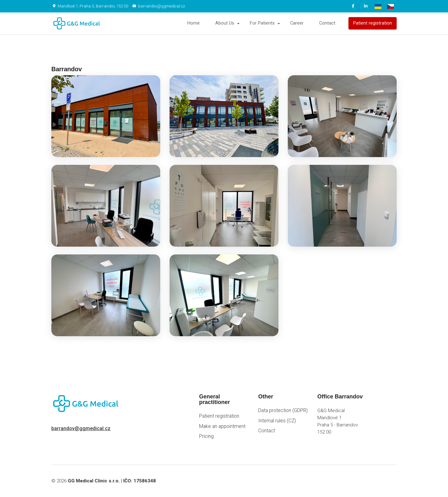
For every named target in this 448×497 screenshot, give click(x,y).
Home (194, 23)
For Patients (262, 23)
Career (297, 23)
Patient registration (373, 23)
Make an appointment (222, 426)
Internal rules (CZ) (277, 421)
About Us (225, 23)
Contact (327, 23)
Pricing (206, 436)
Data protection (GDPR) (283, 411)
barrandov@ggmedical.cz (159, 6)
